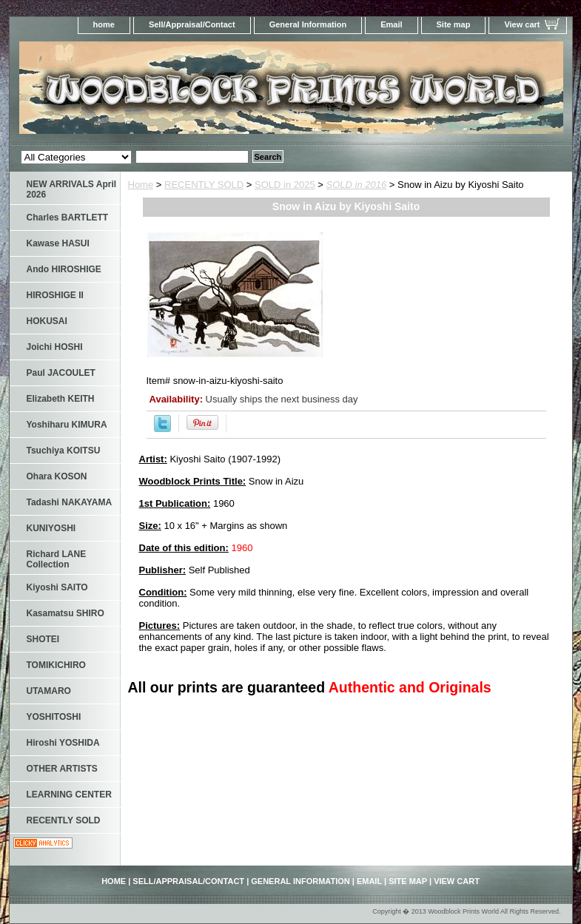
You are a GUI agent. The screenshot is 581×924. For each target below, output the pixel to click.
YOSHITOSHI (54, 717)
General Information (308, 24)
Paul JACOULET (61, 373)
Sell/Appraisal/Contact (192, 24)
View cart (522, 24)
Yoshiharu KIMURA (67, 425)
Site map (454, 24)
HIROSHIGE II (55, 295)
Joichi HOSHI (55, 347)
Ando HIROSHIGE (64, 269)
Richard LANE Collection (57, 559)
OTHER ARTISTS (62, 769)
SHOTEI (43, 639)
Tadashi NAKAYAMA (70, 502)
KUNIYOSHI (51, 528)
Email (391, 24)
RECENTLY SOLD (204, 185)
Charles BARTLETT (68, 217)
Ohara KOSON (57, 476)
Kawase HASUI (58, 243)
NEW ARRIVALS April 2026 (72, 189)
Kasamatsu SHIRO (66, 613)
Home (141, 185)
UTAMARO (49, 691)
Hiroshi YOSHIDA (63, 743)
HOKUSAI (47, 321)
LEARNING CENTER (69, 795)
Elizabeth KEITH (61, 399)
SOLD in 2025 (285, 185)
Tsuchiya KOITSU (64, 451)
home (104, 24)
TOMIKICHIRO (56, 665)
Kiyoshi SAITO (57, 587)
